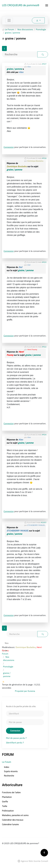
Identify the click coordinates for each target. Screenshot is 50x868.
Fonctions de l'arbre (11, 793)
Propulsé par (21, 691)
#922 (44, 347)
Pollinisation (8, 811)
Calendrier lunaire (10, 824)
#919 (44, 262)
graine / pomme (14, 69)
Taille (5, 806)
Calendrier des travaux (13, 820)
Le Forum (7, 762)
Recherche (9, 776)
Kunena (31, 691)
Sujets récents (11, 771)
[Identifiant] (25, 714)
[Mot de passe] (25, 722)
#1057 (44, 523)
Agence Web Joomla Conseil (33, 861)
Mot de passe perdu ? (16, 738)
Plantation (7, 797)
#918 (44, 158)
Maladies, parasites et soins (15, 815)
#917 (44, 64)
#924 (44, 435)
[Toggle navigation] (9, 20)
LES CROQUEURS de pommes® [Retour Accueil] (21, 5)
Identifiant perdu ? (15, 743)
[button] (47, 5)
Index (7, 767)
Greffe (5, 802)
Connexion (9, 147)
